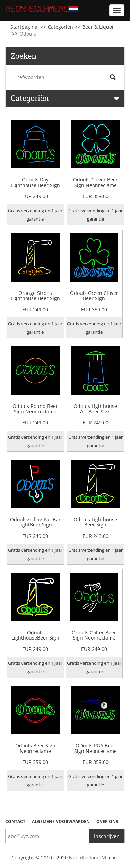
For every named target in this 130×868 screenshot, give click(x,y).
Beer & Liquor (98, 27)
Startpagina (24, 27)
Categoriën (60, 27)
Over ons (107, 822)
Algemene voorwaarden (61, 822)
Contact (15, 822)
